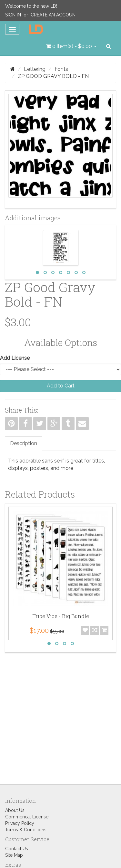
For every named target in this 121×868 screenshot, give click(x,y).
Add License (15, 358)
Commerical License (27, 817)
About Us (15, 810)
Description (24, 443)
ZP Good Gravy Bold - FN (53, 76)
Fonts (61, 69)
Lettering (35, 69)
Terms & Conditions (26, 830)
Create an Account (55, 15)
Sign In (13, 15)
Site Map (14, 855)
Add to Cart (61, 386)
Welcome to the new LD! (31, 6)
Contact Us (17, 849)
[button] (71, 46)
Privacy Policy (20, 823)
